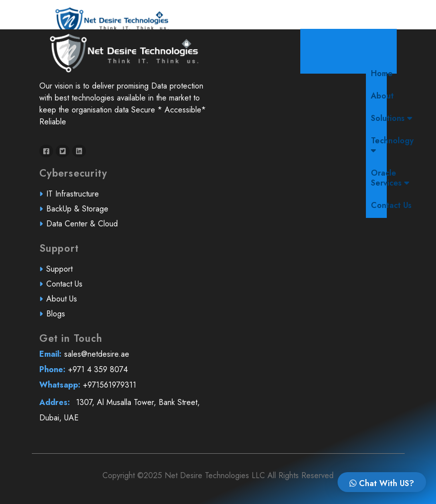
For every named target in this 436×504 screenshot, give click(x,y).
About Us (65, 302)
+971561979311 (123, 388)
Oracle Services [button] (390, 178)
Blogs (59, 317)
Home (384, 73)
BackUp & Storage (80, 212)
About (382, 96)
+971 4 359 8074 (123, 373)
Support (63, 273)
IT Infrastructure (76, 197)
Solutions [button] (392, 118)
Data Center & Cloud (85, 227)
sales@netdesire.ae (123, 358)
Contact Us (391, 205)
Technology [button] (392, 145)
